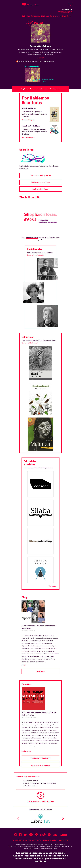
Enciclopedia (35, 16)
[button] (63, 819)
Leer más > (41, 58)
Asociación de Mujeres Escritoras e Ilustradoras (40, 783)
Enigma (52, 844)
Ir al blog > (41, 671)
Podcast (28, 840)
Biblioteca (45, 16)
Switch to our (65, 11)
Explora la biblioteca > (41, 189)
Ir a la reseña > (27, 751)
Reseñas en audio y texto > (41, 175)
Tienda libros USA (18, 840)
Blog (69, 16)
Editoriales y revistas (58, 16)
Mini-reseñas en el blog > (41, 182)
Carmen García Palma (41, 46)
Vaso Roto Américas (31, 786)
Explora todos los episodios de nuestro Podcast (41, 89)
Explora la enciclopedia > (36, 255)
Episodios (26, 16)
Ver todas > (53, 586)
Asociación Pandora (31, 781)
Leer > (24, 665)
